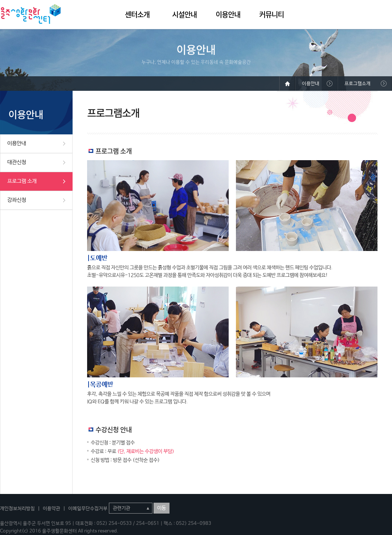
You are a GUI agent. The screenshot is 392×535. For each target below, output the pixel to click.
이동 (162, 508)
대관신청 (17, 162)
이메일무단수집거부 (88, 509)
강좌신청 (17, 200)
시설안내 (184, 14)
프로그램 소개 (22, 181)
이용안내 (228, 14)
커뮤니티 (271, 14)
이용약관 (52, 509)
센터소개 (137, 14)
